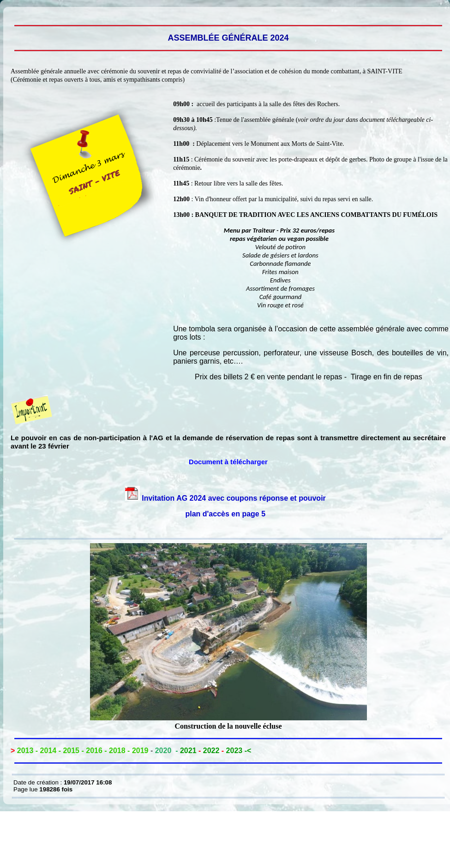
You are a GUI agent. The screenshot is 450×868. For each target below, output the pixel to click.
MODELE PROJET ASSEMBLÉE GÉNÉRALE (16, 14)
